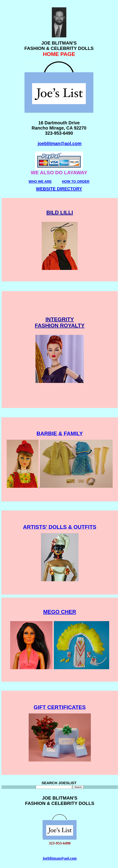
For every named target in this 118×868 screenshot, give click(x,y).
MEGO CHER (60, 612)
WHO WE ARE (40, 181)
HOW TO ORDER (76, 181)
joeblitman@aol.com (60, 144)
